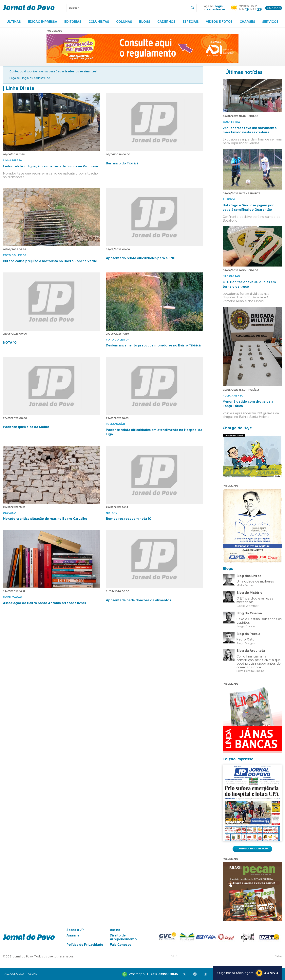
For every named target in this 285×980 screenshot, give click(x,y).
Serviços (270, 22)
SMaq (278, 956)
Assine (115, 930)
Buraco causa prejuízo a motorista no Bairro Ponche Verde (50, 261)
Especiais (191, 22)
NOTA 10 (10, 343)
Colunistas (99, 22)
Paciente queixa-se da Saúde (26, 427)
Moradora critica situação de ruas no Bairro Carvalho (45, 519)
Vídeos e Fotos (219, 22)
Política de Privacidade (85, 945)
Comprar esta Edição (252, 849)
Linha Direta (20, 88)
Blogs (145, 22)
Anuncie (73, 935)
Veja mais (274, 8)
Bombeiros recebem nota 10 (129, 519)
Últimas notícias (244, 72)
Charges (247, 22)
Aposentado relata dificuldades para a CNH (141, 258)
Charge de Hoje (237, 428)
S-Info (175, 956)
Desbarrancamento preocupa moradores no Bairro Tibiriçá (153, 345)
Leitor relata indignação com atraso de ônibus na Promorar (51, 166)
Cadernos (166, 22)
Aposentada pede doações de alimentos (138, 600)
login (219, 6)
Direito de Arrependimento (123, 937)
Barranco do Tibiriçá (122, 163)
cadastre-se (216, 9)
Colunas (124, 22)
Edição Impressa (43, 22)
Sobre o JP (75, 930)
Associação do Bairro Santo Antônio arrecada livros (44, 603)
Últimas (14, 22)
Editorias (73, 22)
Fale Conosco (121, 945)
